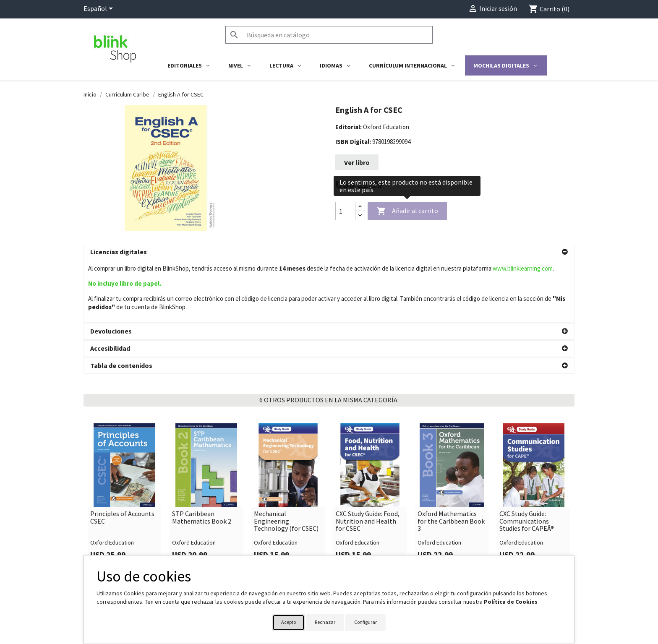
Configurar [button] (366, 622)
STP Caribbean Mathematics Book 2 (202, 455)
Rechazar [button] (325, 622)
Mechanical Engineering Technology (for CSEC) (286, 459)
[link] (124, 433)
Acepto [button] (289, 622)
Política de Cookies (511, 602)
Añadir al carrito (407, 211)
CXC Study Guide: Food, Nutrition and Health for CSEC (368, 459)
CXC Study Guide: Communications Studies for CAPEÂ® (527, 459)
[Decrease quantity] (360, 215)
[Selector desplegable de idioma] (100, 9)
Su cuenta (350, 552)
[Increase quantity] (360, 207)
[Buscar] (329, 35)
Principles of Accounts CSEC (122, 455)
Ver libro (357, 162)
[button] (329, 252)
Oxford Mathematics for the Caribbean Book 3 (451, 459)
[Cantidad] (345, 211)
